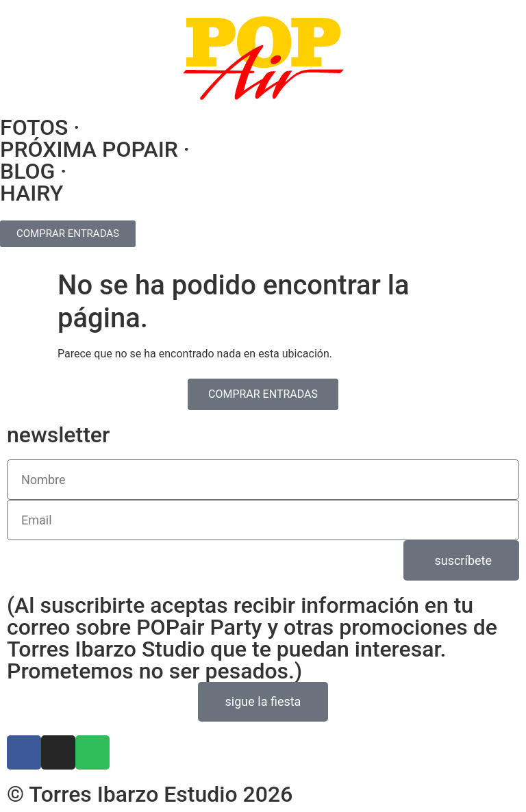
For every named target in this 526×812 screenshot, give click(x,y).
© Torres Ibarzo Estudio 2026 (150, 794)
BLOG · (33, 171)
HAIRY (32, 193)
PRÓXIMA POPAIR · (95, 149)
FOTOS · (40, 127)
